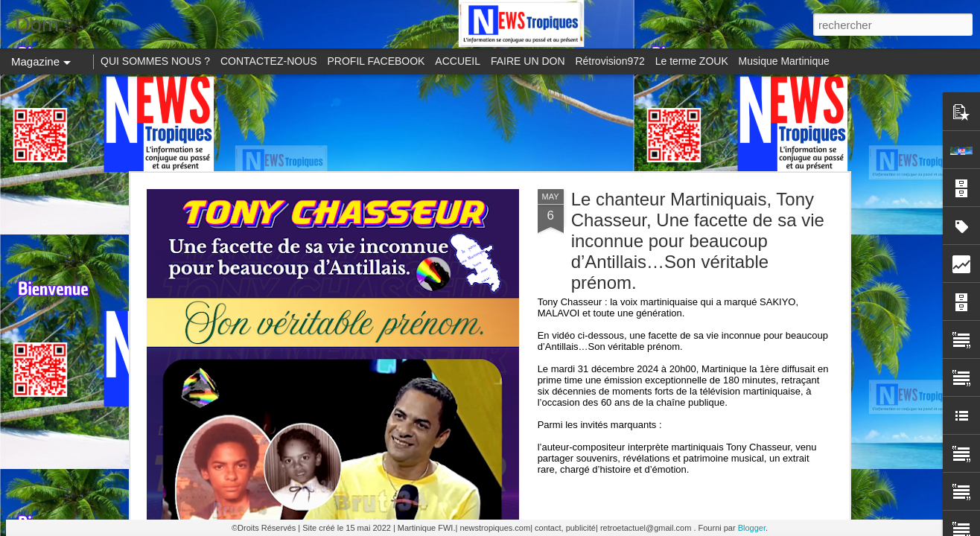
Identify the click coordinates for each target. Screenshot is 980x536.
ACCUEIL (458, 61)
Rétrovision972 (610, 61)
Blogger (752, 528)
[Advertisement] (490, 123)
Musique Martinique (784, 61)
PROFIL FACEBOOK (376, 61)
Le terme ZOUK (692, 61)
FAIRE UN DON (528, 61)
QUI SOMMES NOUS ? (155, 61)
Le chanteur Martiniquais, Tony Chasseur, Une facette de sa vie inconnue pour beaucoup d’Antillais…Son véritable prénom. (698, 241)
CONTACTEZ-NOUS (269, 61)
